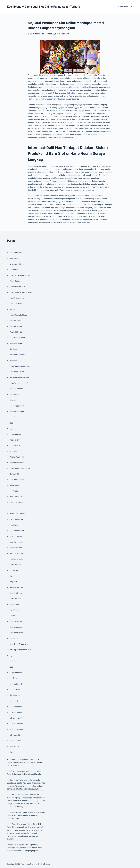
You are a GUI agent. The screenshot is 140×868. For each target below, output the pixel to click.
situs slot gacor (16, 627)
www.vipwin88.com (17, 264)
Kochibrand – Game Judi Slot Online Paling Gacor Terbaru (43, 7)
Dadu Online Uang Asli (16, 774)
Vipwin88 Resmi (16, 253)
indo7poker (14, 678)
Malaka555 (14, 309)
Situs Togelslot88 (16, 633)
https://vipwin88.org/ (18, 298)
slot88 (12, 576)
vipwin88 (13, 349)
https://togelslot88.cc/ (18, 315)
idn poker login (15, 434)
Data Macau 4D (16, 497)
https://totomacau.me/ (19, 383)
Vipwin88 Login (16, 707)
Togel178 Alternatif (17, 338)
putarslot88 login (16, 536)
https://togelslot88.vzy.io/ (20, 275)
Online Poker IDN (16, 587)
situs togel (14, 701)
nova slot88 (14, 604)
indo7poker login (16, 559)
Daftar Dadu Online (17, 514)
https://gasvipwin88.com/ (20, 366)
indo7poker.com (16, 548)
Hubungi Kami (123, 7)
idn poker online (16, 673)
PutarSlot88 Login (17, 457)
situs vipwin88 (15, 321)
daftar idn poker (16, 565)
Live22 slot (14, 610)
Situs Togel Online (17, 372)
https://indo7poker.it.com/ (20, 468)
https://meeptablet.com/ (80, 93)
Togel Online (14, 395)
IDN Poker (37, 795)
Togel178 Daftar (16, 326)
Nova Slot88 (14, 474)
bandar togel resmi (17, 406)
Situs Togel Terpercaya (19, 644)
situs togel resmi (16, 389)
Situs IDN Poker (16, 593)
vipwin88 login (15, 695)
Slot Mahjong (15, 451)
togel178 (13, 417)
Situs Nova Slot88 (17, 480)
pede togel (14, 508)
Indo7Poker (14, 440)
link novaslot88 (15, 718)
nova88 (12, 616)
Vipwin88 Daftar (16, 332)
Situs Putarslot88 (16, 724)
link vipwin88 (15, 735)
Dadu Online (14, 485)
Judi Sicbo (14, 491)
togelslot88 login (16, 542)
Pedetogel (11, 759)
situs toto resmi (16, 400)
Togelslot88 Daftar (17, 531)
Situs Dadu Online (30, 783)
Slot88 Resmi (15, 446)
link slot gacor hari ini (18, 553)
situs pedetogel (16, 684)
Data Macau (14, 258)
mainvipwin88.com (17, 355)
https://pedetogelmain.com (20, 650)
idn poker (13, 582)
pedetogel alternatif (17, 502)
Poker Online (15, 281)
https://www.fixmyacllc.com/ (21, 292)
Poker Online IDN (16, 519)
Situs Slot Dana (16, 304)
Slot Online (65, 34)
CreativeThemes (44, 864)
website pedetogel (17, 412)
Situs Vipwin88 (15, 741)
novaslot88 (14, 270)
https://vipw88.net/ (17, 287)
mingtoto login (15, 690)
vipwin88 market (16, 343)
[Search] (132, 7)
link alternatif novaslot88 (19, 378)
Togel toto (14, 639)
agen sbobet (14, 746)
